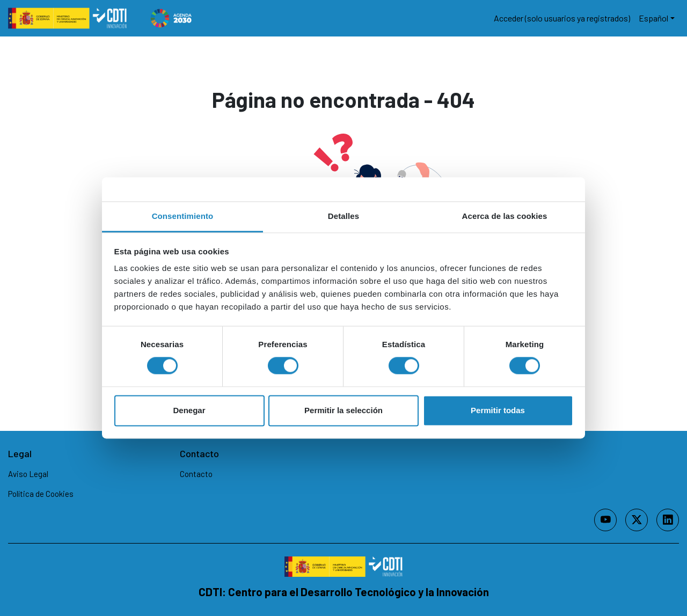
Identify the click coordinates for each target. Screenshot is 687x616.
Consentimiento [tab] (183, 216)
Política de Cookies (41, 494)
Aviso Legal (28, 473)
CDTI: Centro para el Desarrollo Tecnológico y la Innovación (344, 592)
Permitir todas (498, 410)
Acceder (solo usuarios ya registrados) (562, 18)
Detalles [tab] (343, 216)
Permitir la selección (343, 410)
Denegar (189, 410)
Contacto (196, 473)
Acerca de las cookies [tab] (505, 216)
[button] (657, 18)
